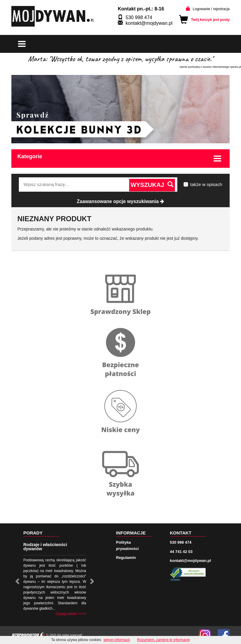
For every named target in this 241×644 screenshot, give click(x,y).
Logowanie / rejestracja (211, 9)
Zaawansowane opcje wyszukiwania (120, 201)
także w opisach (206, 184)
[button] (17, 581)
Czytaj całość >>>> (71, 614)
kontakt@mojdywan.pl (149, 23)
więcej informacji (117, 640)
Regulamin (126, 558)
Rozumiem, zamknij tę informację (163, 640)
